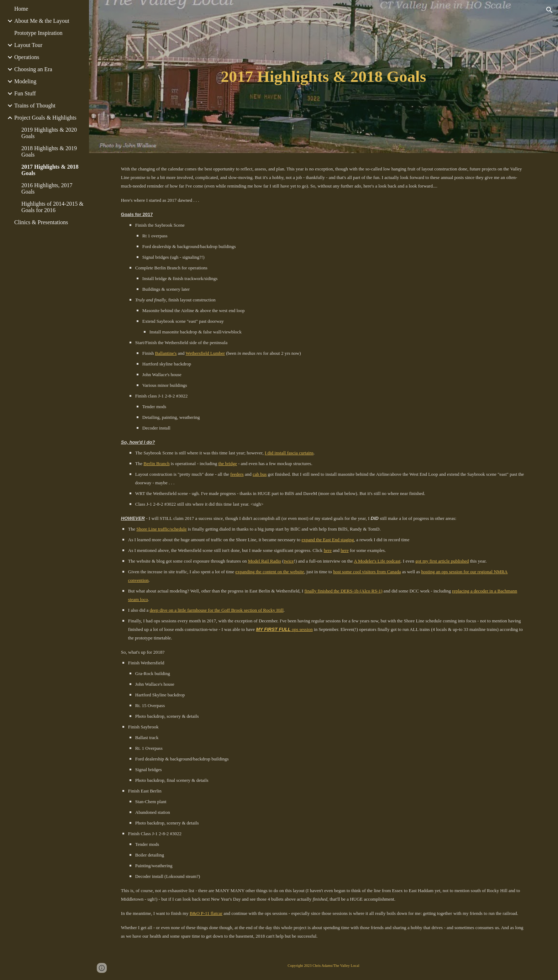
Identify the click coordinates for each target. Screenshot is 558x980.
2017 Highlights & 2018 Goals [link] (50, 170)
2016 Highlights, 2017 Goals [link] (47, 188)
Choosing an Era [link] (33, 69)
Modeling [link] (25, 81)
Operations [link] (27, 57)
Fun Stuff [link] (25, 93)
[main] (323, 77)
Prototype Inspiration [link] (38, 33)
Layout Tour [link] (28, 45)
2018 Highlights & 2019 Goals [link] (49, 151)
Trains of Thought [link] (35, 106)
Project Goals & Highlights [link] (45, 118)
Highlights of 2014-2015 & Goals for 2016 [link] (52, 207)
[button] (549, 10)
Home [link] (21, 9)
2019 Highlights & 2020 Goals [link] (49, 133)
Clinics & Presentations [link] (41, 222)
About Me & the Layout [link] (42, 21)
